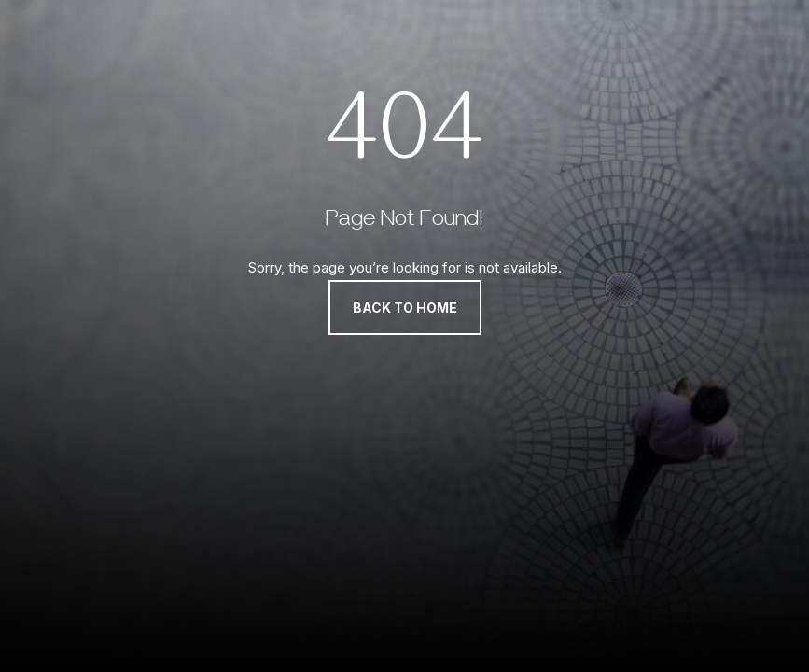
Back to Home (405, 308)
